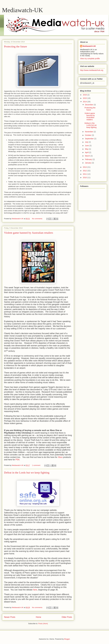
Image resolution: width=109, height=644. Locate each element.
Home (39, 617)
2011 (85, 174)
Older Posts (67, 617)
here (35, 590)
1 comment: (37, 465)
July (87, 142)
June (87, 146)
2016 (85, 95)
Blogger (67, 639)
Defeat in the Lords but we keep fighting (27, 473)
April (87, 152)
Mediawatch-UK (22, 10)
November (89, 132)
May (87, 149)
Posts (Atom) (43, 624)
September (89, 139)
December (89, 105)
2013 (85, 167)
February (89, 159)
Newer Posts (10, 617)
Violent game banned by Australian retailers (29, 233)
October (88, 135)
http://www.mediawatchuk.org (92, 70)
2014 (85, 102)
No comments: (37, 219)
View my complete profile (90, 59)
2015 (85, 98)
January (88, 163)
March (88, 156)
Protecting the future (16, 46)
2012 (85, 171)
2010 (85, 178)
